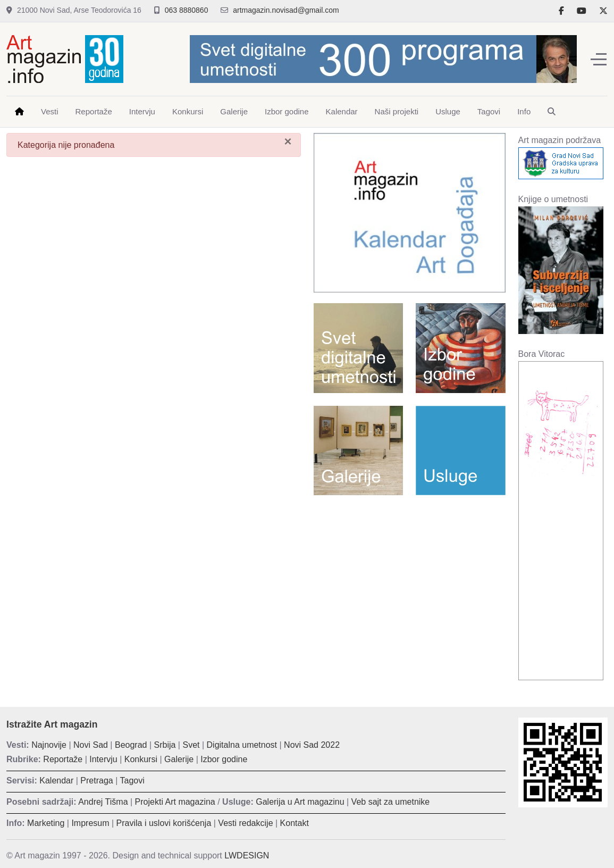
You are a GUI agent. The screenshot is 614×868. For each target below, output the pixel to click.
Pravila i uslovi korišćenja (164, 823)
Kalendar (56, 781)
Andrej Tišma (103, 802)
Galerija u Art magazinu (300, 802)
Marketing (46, 823)
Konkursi (141, 759)
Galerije (179, 759)
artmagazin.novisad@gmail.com (286, 10)
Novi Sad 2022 (312, 745)
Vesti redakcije (245, 823)
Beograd (131, 745)
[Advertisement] (410, 580)
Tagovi (132, 781)
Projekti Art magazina (175, 802)
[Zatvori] (288, 141)
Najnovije (49, 745)
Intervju (103, 759)
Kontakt (295, 823)
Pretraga (96, 781)
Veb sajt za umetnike (391, 802)
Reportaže (63, 759)
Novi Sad (91, 745)
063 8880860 (187, 10)
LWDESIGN (247, 856)
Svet (191, 745)
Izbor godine (224, 759)
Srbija (165, 745)
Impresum (90, 823)
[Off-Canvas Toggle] (599, 59)
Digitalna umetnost (242, 745)
